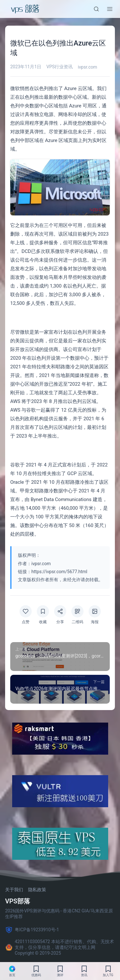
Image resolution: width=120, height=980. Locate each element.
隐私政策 (37, 890)
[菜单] (110, 9)
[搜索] (96, 9)
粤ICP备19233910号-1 (32, 930)
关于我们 (14, 890)
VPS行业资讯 (60, 67)
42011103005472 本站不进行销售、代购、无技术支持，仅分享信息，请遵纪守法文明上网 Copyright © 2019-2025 (60, 947)
